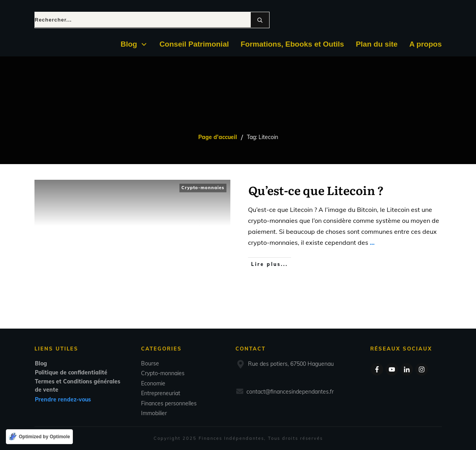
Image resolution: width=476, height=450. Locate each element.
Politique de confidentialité (71, 372)
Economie (153, 383)
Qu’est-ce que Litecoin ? (316, 190)
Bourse (150, 363)
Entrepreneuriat (161, 393)
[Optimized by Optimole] (39, 437)
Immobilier (154, 413)
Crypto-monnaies (203, 188)
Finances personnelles (169, 403)
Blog (41, 363)
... (372, 242)
